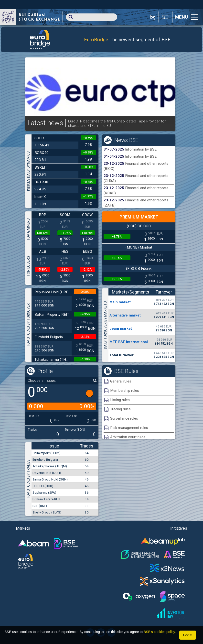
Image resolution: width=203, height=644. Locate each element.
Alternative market (125, 315)
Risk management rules (129, 428)
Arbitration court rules (128, 437)
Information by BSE (141, 149)
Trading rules (120, 409)
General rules (121, 381)
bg (153, 17)
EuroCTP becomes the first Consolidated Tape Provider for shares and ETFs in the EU (117, 123)
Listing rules (120, 400)
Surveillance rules (124, 418)
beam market (121, 328)
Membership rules (125, 391)
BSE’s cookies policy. (160, 632)
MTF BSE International (129, 342)
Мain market (120, 302)
